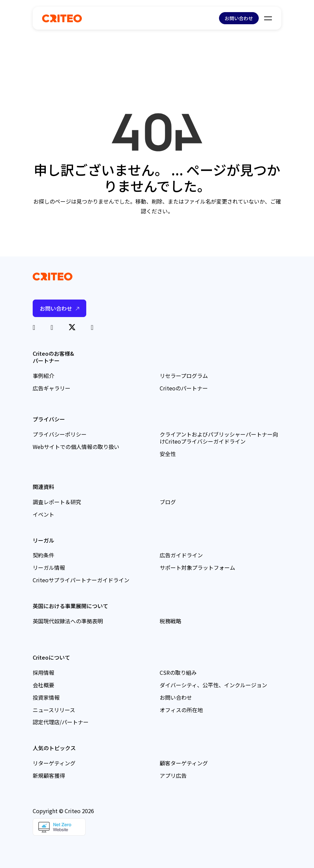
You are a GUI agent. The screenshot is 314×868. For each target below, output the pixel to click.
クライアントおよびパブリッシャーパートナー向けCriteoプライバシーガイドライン (219, 438)
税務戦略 (170, 621)
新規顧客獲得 (49, 775)
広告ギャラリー (52, 388)
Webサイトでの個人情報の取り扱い (76, 447)
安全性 (168, 454)
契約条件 (43, 555)
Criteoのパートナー (184, 388)
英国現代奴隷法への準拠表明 (68, 621)
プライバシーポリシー (60, 434)
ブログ (168, 502)
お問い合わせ (239, 18)
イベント (43, 514)
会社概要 (43, 685)
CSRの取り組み (178, 672)
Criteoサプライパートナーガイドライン (81, 580)
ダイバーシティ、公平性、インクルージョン (213, 685)
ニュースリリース (54, 710)
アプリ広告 (173, 775)
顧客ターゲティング (184, 763)
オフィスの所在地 (181, 710)
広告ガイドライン (181, 555)
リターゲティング (54, 763)
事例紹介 (43, 376)
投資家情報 (46, 697)
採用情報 (43, 672)
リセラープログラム (184, 376)
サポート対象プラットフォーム (197, 567)
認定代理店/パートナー (61, 722)
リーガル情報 (49, 567)
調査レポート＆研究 (57, 502)
